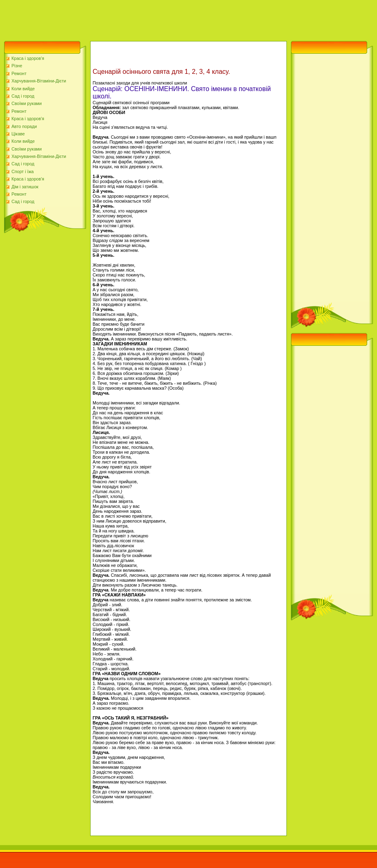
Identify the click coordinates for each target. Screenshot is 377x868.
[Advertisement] (149, 18)
